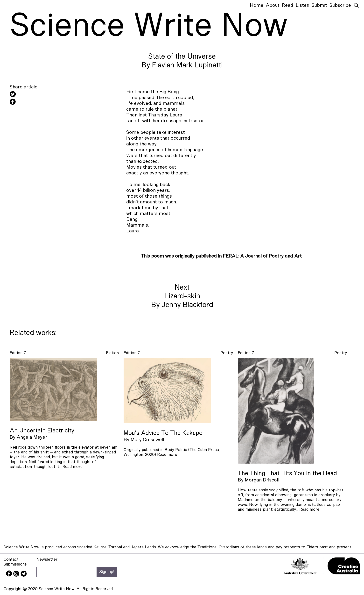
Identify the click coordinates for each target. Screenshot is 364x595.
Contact (11, 559)
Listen (302, 5)
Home (257, 5)
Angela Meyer (32, 437)
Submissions (15, 564)
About (273, 5)
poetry (227, 353)
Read (288, 5)
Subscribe (340, 5)
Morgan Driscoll (262, 480)
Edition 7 (18, 353)
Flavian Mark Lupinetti (187, 65)
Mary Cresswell (147, 440)
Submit (319, 5)
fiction (112, 353)
